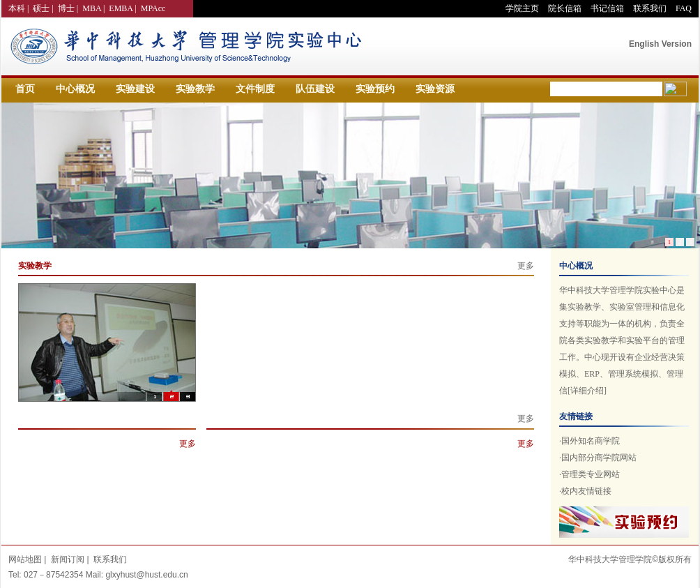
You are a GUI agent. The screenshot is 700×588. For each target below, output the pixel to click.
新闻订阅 (68, 559)
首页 (25, 89)
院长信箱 (565, 8)
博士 (66, 8)
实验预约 (375, 89)
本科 (17, 8)
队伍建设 (315, 89)
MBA (92, 8)
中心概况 (75, 89)
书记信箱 (607, 8)
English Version (660, 44)
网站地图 (25, 559)
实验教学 (195, 89)
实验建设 (135, 89)
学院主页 (522, 8)
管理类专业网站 (591, 474)
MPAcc (153, 8)
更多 (526, 266)
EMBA (121, 8)
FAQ (684, 8)
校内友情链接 (586, 491)
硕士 (41, 8)
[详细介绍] (587, 391)
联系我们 (650, 8)
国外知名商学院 (591, 441)
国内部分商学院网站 (599, 458)
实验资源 (435, 89)
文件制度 (255, 89)
